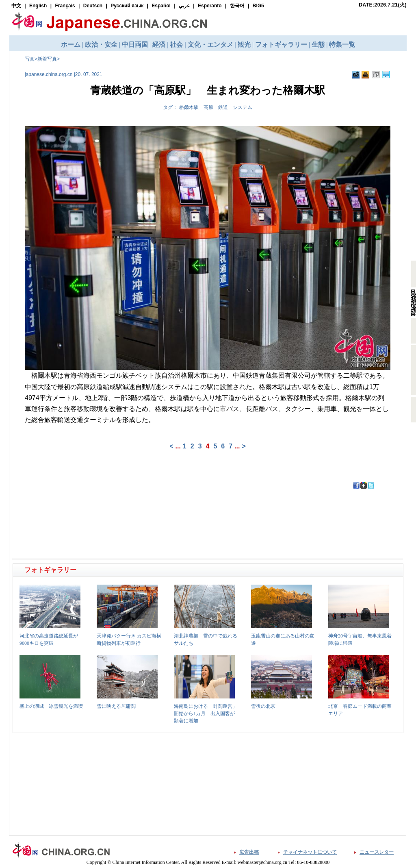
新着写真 (47, 59)
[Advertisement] (111, 508)
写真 (30, 59)
